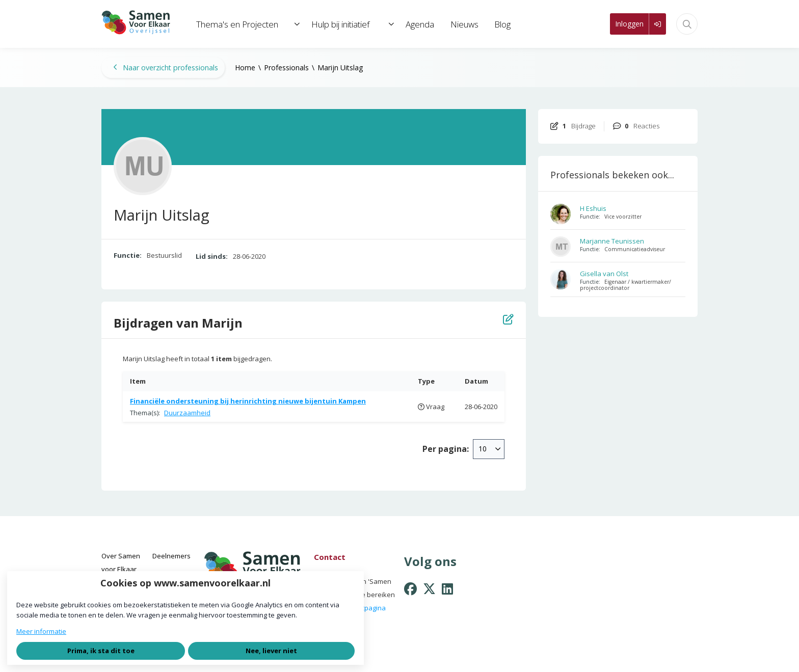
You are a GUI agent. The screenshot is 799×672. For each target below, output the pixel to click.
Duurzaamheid (187, 413)
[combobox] (489, 449)
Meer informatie (41, 631)
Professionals (286, 68)
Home (245, 68)
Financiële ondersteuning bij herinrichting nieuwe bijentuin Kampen (248, 401)
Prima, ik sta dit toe (101, 651)
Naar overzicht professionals (166, 68)
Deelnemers (171, 556)
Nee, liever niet (271, 651)
